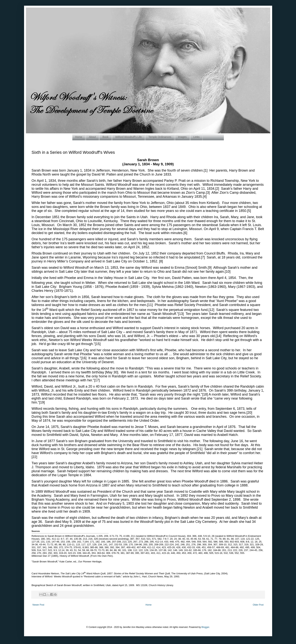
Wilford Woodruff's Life (128, 137)
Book (105, 137)
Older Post (258, 605)
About (92, 137)
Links (196, 137)
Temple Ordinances (160, 137)
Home (79, 137)
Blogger (205, 627)
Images (182, 137)
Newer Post (38, 605)
